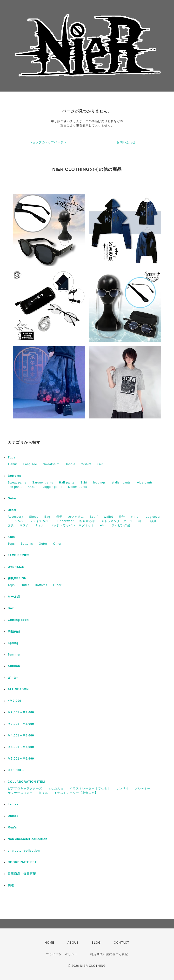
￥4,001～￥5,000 (21, 735)
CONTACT (121, 943)
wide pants (145, 483)
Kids (11, 537)
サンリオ (122, 788)
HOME (50, 943)
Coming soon (18, 620)
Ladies (13, 804)
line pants (15, 487)
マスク (24, 525)
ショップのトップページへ (48, 142)
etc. (103, 525)
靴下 (141, 521)
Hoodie (70, 464)
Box (11, 608)
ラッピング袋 (121, 525)
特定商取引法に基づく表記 (109, 954)
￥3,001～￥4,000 (21, 724)
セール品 (14, 597)
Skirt (84, 483)
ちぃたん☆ (56, 788)
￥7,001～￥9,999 (21, 759)
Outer (12, 498)
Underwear (66, 521)
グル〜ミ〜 (142, 788)
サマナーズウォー (20, 793)
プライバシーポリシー (62, 954)
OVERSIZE (16, 567)
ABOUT (73, 943)
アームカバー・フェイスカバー (30, 521)
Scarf (94, 517)
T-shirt (13, 464)
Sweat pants (17, 483)
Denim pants (78, 487)
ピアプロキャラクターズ (25, 788)
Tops (12, 457)
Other (33, 487)
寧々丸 (43, 793)
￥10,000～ (16, 770)
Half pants (67, 483)
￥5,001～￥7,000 (21, 747)
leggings (100, 483)
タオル (40, 525)
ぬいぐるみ (76, 517)
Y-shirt (86, 464)
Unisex (13, 816)
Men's (12, 828)
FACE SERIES (19, 555)
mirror (135, 517)
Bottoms (14, 476)
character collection (24, 851)
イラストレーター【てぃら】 (90, 788)
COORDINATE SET (22, 862)
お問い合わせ (126, 142)
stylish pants (121, 483)
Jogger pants (52, 487)
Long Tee (30, 464)
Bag (47, 517)
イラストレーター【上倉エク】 (76, 793)
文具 (11, 525)
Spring (13, 643)
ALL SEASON (18, 689)
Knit (100, 464)
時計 (122, 517)
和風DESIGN (17, 578)
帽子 (59, 517)
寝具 (154, 521)
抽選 (11, 885)
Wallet (108, 517)
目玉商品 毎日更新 (22, 874)
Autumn (14, 666)
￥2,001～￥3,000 (21, 712)
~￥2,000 (14, 701)
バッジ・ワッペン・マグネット (72, 525)
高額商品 (14, 631)
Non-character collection (28, 839)
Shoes (34, 517)
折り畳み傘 (87, 521)
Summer (14, 655)
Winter (13, 678)
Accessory (15, 517)
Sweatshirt (51, 464)
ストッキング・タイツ (117, 521)
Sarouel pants (43, 483)
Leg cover (153, 517)
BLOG (96, 943)
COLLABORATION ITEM (26, 782)
